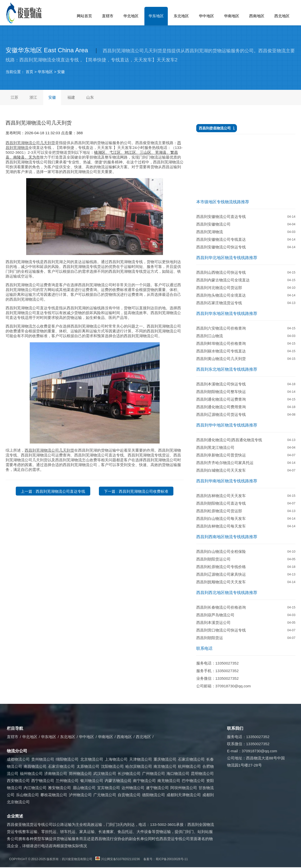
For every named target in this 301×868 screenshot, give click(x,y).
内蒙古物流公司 (118, 781)
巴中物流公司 (193, 781)
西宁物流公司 (43, 781)
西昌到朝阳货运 (210, 638)
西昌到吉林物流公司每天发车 (221, 526)
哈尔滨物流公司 (139, 766)
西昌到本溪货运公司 (213, 623)
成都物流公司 (18, 759)
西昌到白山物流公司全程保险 (221, 551)
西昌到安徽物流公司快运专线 (221, 247)
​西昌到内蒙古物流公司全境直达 (223, 280)
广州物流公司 (154, 773)
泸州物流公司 (80, 795)
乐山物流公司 (27, 795)
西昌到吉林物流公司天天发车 (221, 496)
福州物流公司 (31, 773)
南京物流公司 (165, 766)
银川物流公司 (92, 781)
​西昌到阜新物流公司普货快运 (221, 455)
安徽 (61, 72)
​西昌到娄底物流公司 (215, 128)
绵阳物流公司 (67, 759)
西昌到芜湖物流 (210, 232)
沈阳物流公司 (112, 766)
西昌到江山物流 (210, 336)
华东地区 (156, 16)
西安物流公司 (18, 781)
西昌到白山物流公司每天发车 (221, 518)
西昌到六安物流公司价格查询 (221, 328)
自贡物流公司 (129, 795)
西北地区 (282, 16)
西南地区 (257, 16)
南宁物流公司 (144, 781)
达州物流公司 (133, 788)
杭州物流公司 (189, 766)
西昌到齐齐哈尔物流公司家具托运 (225, 463)
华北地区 (131, 16)
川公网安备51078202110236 (120, 859)
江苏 (14, 97)
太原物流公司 (88, 766)
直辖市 (108, 16)
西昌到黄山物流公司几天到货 (221, 359)
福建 (71, 97)
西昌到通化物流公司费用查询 (221, 407)
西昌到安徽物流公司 (213, 224)
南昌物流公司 (35, 766)
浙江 (33, 97)
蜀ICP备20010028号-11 (172, 859)
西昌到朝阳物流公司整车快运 (221, 392)
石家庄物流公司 (191, 759)
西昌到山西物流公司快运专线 (221, 272)
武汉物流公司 (105, 773)
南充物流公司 (169, 781)
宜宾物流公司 (109, 788)
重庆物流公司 (165, 759)
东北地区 (181, 16)
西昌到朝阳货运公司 (213, 559)
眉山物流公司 (84, 788)
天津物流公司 (141, 759)
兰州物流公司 (67, 781)
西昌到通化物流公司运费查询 (221, 399)
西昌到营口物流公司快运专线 (221, 630)
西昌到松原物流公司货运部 (219, 511)
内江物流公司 (35, 788)
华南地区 (232, 16)
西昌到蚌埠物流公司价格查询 (221, 343)
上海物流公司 (116, 759)
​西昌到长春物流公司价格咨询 (221, 607)
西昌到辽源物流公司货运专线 (221, 414)
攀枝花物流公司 (54, 795)
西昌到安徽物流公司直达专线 (221, 217)
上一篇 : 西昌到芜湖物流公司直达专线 (53, 491)
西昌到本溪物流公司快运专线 (221, 384)
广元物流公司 (105, 795)
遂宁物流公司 (157, 788)
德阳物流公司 (154, 795)
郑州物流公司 (80, 773)
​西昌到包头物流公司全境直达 (221, 295)
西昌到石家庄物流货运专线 (219, 303)
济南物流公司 (56, 773)
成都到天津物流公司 (184, 795)
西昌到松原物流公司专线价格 (221, 567)
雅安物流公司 (59, 788)
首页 (29, 72)
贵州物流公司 (43, 759)
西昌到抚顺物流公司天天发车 (221, 582)
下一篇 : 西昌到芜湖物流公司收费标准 (136, 491)
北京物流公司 (92, 759)
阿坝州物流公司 (184, 788)
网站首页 (84, 16)
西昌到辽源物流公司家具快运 (221, 574)
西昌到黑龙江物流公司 (215, 447)
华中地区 (206, 16)
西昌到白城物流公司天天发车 (221, 470)
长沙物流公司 (129, 773)
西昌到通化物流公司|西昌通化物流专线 (229, 440)
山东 (90, 97)
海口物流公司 (178, 773)
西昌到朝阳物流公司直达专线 (221, 503)
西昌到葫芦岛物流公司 (215, 615)
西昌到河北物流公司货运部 (219, 288)
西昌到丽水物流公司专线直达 (221, 351)
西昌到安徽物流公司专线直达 (221, 239)
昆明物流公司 (202, 773)
